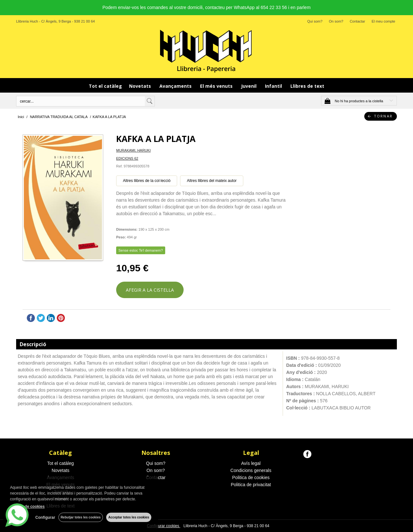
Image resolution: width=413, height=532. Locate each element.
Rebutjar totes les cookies (81, 517)
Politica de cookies (251, 477)
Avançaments (176, 86)
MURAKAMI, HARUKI (133, 150)
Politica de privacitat (251, 485)
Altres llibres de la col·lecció (147, 181)
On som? (336, 21)
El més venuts (217, 86)
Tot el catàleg (105, 86)
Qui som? (315, 21)
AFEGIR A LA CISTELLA (150, 290)
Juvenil (249, 86)
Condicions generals (251, 470)
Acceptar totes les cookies (129, 517)
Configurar (45, 517)
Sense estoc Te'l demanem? (141, 250)
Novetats (141, 86)
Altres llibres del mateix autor (212, 181)
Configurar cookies (163, 526)
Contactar (358, 21)
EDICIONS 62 (127, 158)
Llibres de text (307, 86)
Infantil (274, 86)
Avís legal (251, 463)
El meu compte (383, 21)
